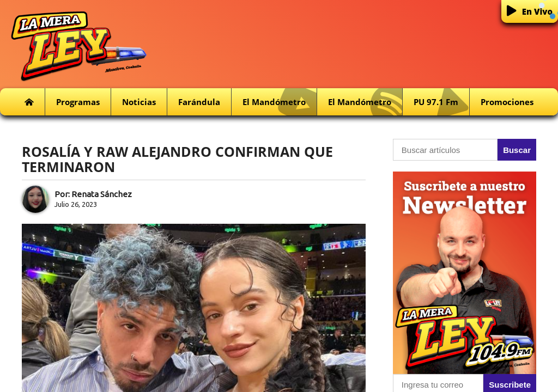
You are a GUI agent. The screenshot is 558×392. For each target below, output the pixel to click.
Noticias (139, 102)
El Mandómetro (280, 102)
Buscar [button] (517, 150)
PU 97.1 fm (441, 102)
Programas (78, 102)
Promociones (507, 102)
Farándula (199, 102)
